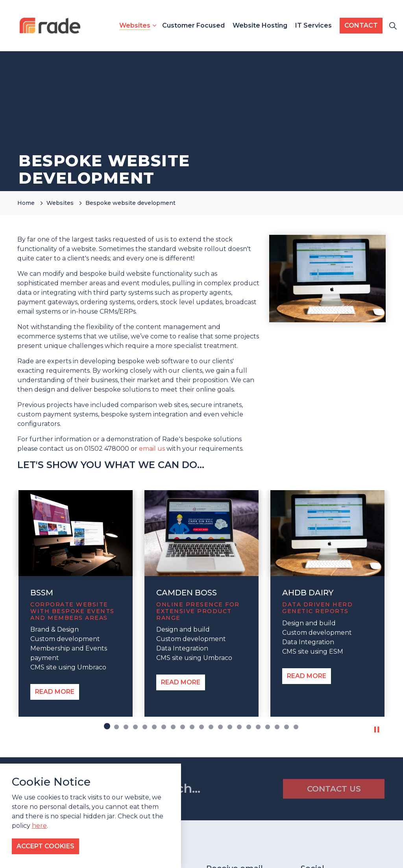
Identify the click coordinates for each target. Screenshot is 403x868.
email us (152, 449)
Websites (135, 25)
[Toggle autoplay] (377, 730)
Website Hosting (260, 25)
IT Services (313, 25)
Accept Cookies (45, 846)
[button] (327, 279)
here (39, 826)
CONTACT (361, 26)
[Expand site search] (393, 26)
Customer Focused (193, 25)
